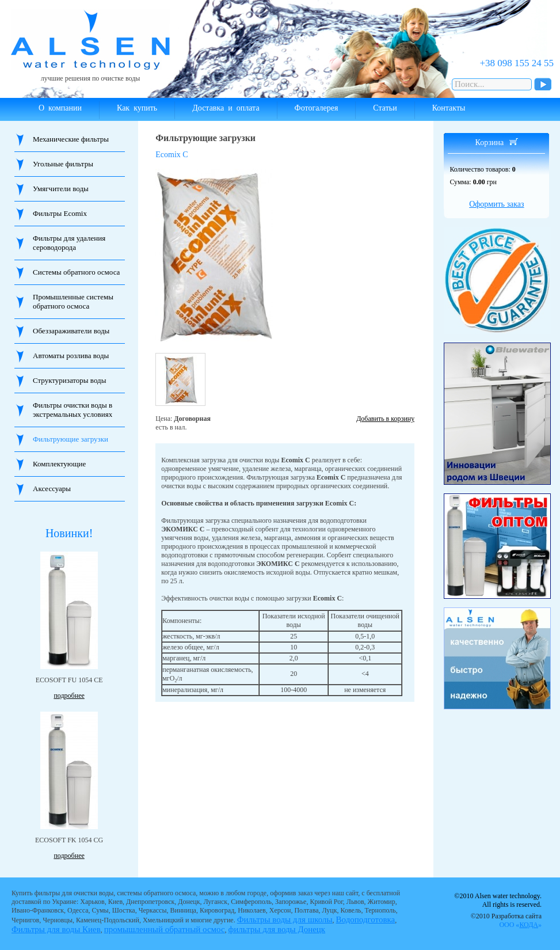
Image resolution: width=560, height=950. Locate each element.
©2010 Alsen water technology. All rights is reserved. (498, 900)
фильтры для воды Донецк (277, 929)
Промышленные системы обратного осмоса (73, 301)
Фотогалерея (317, 108)
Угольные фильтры (63, 164)
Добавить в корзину (385, 419)
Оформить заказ (496, 204)
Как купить (137, 108)
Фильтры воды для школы (285, 919)
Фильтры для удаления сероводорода (69, 243)
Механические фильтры (71, 139)
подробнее (69, 696)
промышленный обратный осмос (165, 929)
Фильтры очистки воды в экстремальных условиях (73, 410)
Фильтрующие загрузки (71, 439)
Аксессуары (52, 489)
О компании (60, 108)
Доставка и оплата (226, 108)
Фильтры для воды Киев (56, 929)
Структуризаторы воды (69, 380)
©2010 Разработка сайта (506, 920)
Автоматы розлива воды (71, 356)
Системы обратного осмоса (76, 272)
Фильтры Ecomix (60, 213)
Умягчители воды (61, 189)
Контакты (449, 108)
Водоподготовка (366, 919)
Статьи (385, 108)
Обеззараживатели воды (71, 331)
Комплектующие (59, 464)
